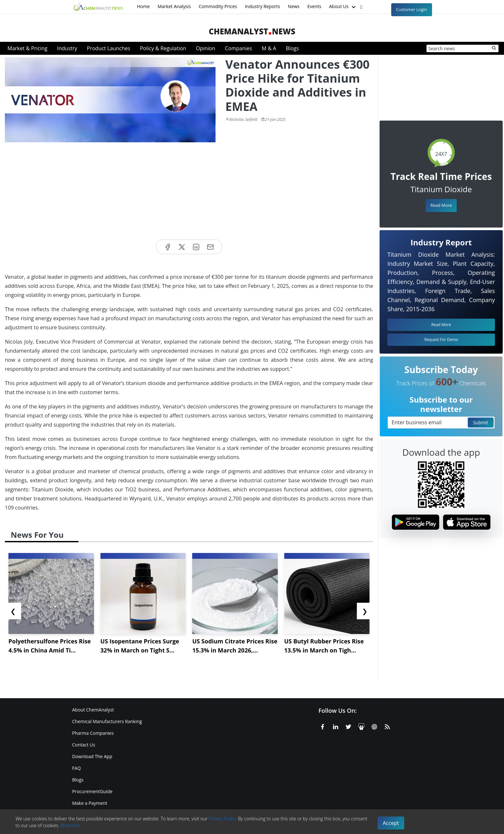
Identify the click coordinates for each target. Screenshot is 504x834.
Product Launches (109, 48)
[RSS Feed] (387, 726)
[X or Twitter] (348, 726)
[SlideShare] (361, 726)
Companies (239, 48)
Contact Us (84, 745)
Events (314, 6)
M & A (269, 48)
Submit (481, 423)
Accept (391, 823)
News (294, 6)
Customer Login (412, 9)
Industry (67, 48)
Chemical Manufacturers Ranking (107, 721)
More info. (71, 825)
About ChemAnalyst (93, 710)
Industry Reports (262, 6)
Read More (441, 205)
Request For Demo (441, 340)
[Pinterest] (374, 726)
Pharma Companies (93, 733)
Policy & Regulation (163, 48)
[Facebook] (322, 726)
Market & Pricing (27, 48)
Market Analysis (174, 6)
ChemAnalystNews (252, 31)
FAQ (77, 768)
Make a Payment (90, 803)
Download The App (92, 756)
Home (144, 6)
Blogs (292, 48)
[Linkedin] (335, 726)
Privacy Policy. (223, 819)
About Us (343, 7)
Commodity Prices (218, 6)
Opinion (205, 48)
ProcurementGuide (93, 791)
